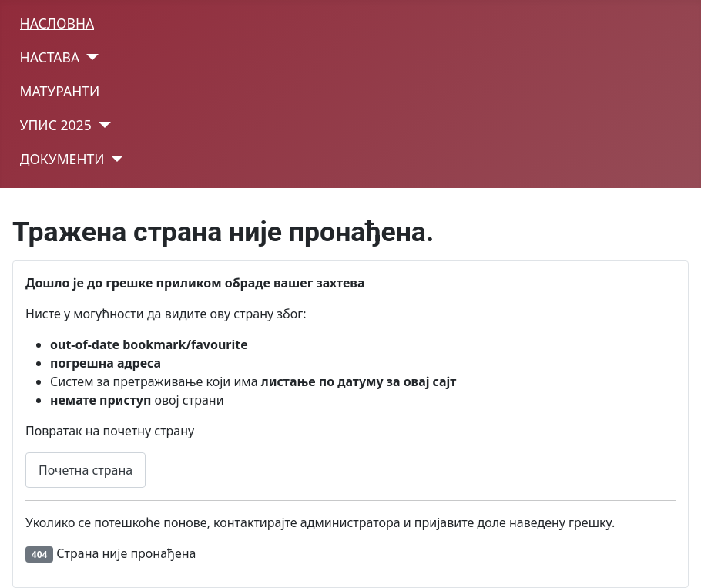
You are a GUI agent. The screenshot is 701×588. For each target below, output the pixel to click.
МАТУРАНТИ (60, 91)
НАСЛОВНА (57, 23)
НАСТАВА (50, 57)
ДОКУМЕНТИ (62, 159)
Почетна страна (86, 470)
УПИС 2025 (56, 125)
